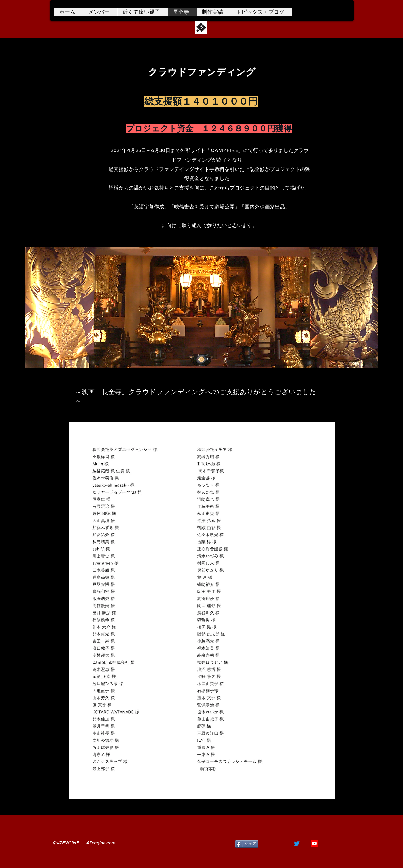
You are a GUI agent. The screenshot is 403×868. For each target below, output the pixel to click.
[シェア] (247, 844)
